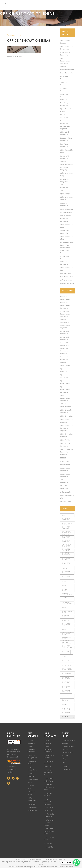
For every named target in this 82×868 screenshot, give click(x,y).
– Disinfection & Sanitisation (32, 809)
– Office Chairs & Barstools (49, 815)
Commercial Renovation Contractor (64, 340)
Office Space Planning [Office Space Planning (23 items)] (66, 644)
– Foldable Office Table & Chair (49, 787)
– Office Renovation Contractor (31, 749)
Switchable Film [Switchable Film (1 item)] (66, 697)
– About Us (66, 766)
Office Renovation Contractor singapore (67, 428)
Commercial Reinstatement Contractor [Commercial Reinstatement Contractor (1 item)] (67, 520)
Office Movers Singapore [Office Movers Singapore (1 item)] (67, 600)
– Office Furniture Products (68, 748)
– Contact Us (66, 770)
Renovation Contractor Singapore (64, 97)
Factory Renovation (67, 69)
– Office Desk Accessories (49, 809)
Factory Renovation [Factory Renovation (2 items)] (66, 556)
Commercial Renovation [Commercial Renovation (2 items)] (66, 534)
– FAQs (64, 763)
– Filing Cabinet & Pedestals (48, 802)
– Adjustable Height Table (49, 780)
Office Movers (65, 365)
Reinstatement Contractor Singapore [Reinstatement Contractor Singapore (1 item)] (67, 670)
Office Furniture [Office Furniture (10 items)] (66, 582)
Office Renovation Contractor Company (67, 167)
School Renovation (67, 73)
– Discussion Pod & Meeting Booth (49, 831)
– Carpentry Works (31, 793)
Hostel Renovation (67, 277)
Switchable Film (66, 492)
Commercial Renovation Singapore (64, 159)
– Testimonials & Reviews (67, 754)
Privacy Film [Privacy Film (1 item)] (66, 656)
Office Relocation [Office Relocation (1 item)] (66, 613)
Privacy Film (65, 461)
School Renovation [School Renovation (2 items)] (66, 688)
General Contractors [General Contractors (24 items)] (67, 560)
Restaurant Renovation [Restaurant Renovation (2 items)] (66, 679)
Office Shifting (65, 440)
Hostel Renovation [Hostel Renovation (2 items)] (66, 569)
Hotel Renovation (66, 273)
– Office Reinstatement (32, 799)
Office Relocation (66, 407)
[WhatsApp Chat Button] (76, 862)
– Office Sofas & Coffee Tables (49, 823)
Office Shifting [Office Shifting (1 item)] (65, 635)
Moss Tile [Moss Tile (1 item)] (65, 577)
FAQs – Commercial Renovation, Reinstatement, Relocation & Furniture (67, 248)
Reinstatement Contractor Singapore (65, 477)
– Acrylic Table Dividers (49, 757)
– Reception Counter (48, 794)
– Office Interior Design (33, 781)
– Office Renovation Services (68, 742)
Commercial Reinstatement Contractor (65, 305)
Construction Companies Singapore (65, 182)
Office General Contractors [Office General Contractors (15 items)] (67, 586)
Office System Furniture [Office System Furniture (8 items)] (67, 648)
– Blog (64, 759)
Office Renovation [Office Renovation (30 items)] (66, 622)
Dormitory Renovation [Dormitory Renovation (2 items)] (66, 551)
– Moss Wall (48, 843)
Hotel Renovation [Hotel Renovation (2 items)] (66, 573)
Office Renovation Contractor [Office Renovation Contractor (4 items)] (66, 626)
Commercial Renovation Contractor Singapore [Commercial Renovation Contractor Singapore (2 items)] (66, 542)
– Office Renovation (31, 742)
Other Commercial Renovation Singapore (67, 452)
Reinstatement (65, 465)
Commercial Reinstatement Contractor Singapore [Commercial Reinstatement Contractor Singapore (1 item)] (67, 525)
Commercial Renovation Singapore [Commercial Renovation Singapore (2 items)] (66, 547)
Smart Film (64, 489)
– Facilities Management (32, 757)
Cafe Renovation (66, 280)
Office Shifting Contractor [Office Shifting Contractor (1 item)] (66, 639)
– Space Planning (31, 775)
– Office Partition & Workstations (49, 749)
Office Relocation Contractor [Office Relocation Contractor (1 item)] (66, 617)
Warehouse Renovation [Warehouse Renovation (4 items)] (66, 710)
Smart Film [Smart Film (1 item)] (66, 692)
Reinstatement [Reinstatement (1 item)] (67, 661)
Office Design (65, 194)
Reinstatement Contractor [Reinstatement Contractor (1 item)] (67, 666)
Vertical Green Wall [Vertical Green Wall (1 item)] (66, 705)
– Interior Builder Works (32, 769)
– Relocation (32, 804)
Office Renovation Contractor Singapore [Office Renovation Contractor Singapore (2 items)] (66, 631)
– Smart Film (49, 847)
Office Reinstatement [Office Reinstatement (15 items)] (67, 608)
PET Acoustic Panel (67, 284)
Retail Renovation (66, 209)
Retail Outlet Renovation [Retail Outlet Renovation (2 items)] (67, 683)
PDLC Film (64, 458)
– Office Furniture (48, 742)
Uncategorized (65, 501)
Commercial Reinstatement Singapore (65, 325)
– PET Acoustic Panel (49, 839)
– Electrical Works (31, 787)
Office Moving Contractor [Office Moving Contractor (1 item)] (67, 604)
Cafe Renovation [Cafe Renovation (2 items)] (66, 516)
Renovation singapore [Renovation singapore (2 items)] (66, 675)
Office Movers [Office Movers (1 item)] (67, 595)
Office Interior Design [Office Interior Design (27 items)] (65, 591)
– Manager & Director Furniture (49, 764)
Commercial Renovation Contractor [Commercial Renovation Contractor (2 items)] (66, 538)
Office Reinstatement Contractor (65, 389)
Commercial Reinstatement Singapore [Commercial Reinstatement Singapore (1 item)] (67, 529)
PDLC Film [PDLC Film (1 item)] (65, 652)
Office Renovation (67, 416)
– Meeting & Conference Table (48, 772)
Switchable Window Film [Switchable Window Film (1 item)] (67, 701)
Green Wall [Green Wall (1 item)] (66, 564)
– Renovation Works (32, 763)
